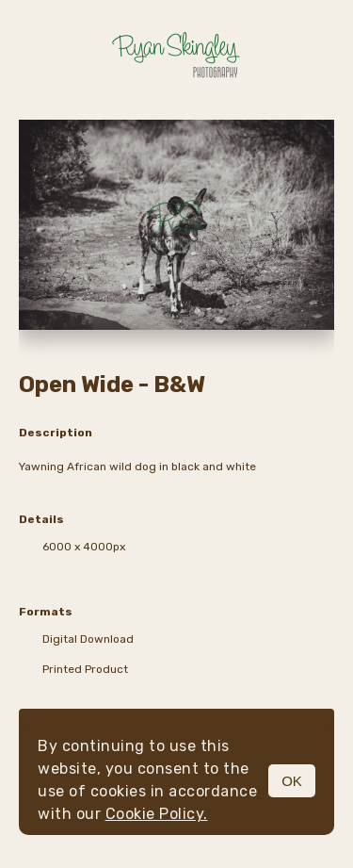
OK (292, 781)
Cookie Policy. (157, 814)
